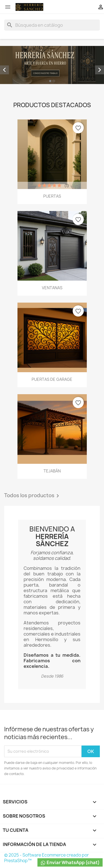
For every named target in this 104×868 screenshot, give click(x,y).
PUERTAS (52, 196)
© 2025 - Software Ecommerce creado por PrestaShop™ (46, 858)
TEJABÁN (52, 471)
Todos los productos (33, 496)
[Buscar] (52, 25)
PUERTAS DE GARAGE (52, 379)
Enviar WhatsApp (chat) (70, 863)
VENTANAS (52, 288)
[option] (52, 65)
